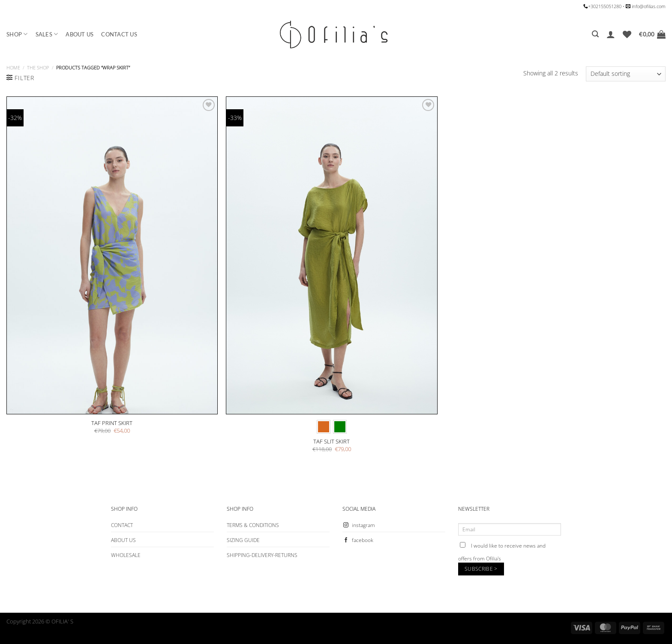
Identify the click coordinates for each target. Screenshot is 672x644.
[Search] (595, 34)
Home (13, 67)
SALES (47, 34)
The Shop (38, 67)
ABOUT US (79, 34)
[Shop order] (626, 74)
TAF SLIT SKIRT (331, 442)
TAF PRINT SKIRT (112, 423)
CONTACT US (119, 34)
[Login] (611, 34)
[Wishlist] (627, 34)
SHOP (17, 34)
